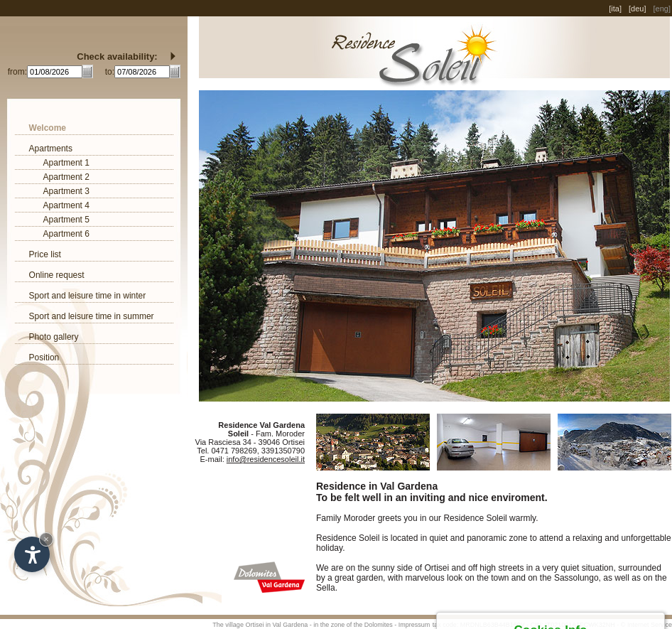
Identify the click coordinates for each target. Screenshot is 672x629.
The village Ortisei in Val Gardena (260, 625)
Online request (57, 275)
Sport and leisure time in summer (92, 316)
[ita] (615, 9)
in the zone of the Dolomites (353, 625)
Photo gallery (54, 337)
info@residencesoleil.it (266, 459)
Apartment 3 (66, 191)
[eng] (662, 9)
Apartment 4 (66, 205)
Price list (45, 254)
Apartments (51, 149)
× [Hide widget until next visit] (46, 539)
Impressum (414, 625)
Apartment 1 (66, 163)
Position (44, 357)
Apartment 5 (66, 220)
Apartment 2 (66, 177)
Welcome (48, 128)
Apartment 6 (66, 234)
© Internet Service (646, 625)
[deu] (637, 9)
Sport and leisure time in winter (88, 296)
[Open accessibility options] (32, 554)
